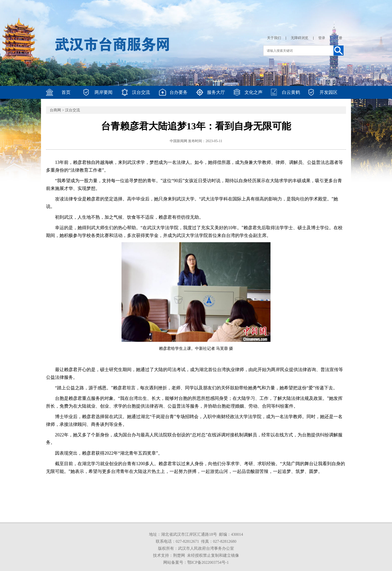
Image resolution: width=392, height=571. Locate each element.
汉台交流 (141, 92)
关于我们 (274, 38)
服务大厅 (216, 92)
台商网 (55, 110)
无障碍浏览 (299, 38)
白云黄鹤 (291, 92)
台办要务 (178, 92)
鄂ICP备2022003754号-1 (208, 562)
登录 (322, 38)
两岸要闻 (103, 92)
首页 (66, 92)
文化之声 (253, 92)
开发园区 (328, 92)
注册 (339, 38)
